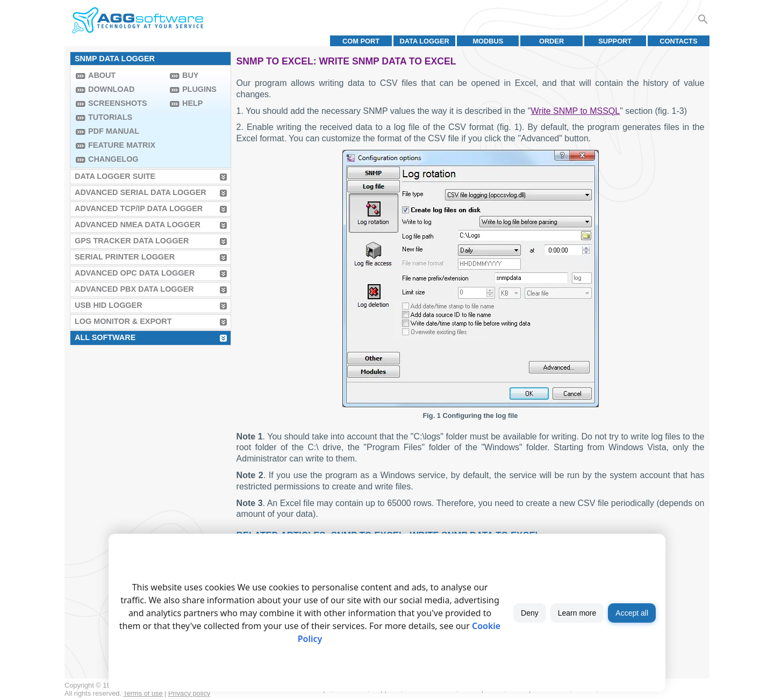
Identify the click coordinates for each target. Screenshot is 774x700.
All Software (105, 337)
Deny (530, 613)
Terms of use (143, 693)
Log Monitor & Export (123, 321)
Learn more (577, 613)
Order (551, 41)
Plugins (199, 89)
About (102, 75)
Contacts (678, 41)
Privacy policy (189, 693)
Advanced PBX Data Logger (134, 289)
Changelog (113, 159)
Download (111, 89)
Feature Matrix (122, 145)
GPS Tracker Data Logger (132, 241)
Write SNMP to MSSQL (576, 111)
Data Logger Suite (115, 176)
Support (615, 41)
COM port (361, 41)
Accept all (632, 613)
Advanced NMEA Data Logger (138, 225)
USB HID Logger (109, 305)
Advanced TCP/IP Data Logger (139, 208)
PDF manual (114, 131)
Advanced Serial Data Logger (141, 192)
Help (192, 103)
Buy (190, 75)
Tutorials (110, 117)
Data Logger (425, 41)
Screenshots (118, 103)
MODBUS (488, 41)
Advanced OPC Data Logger (135, 273)
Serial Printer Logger (125, 257)
